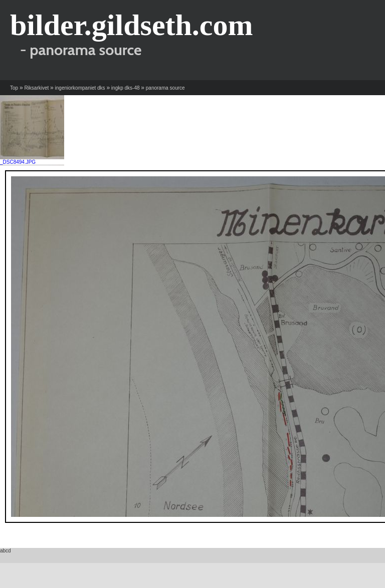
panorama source (165, 88)
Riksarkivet (36, 88)
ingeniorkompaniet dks (80, 88)
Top (14, 88)
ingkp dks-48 (126, 88)
